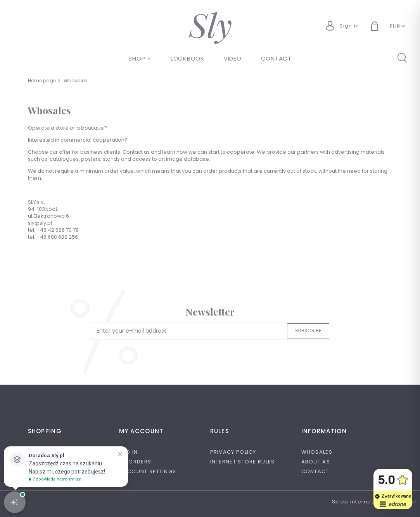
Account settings (148, 471)
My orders (135, 462)
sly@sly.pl (40, 223)
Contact (315, 471)
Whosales (317, 452)
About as (316, 462)
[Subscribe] (308, 331)
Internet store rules (243, 462)
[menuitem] (140, 58)
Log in (129, 452)
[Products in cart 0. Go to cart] (384, 27)
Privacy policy (233, 452)
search (402, 57)
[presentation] (144, 354)
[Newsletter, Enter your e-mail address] (210, 331)
